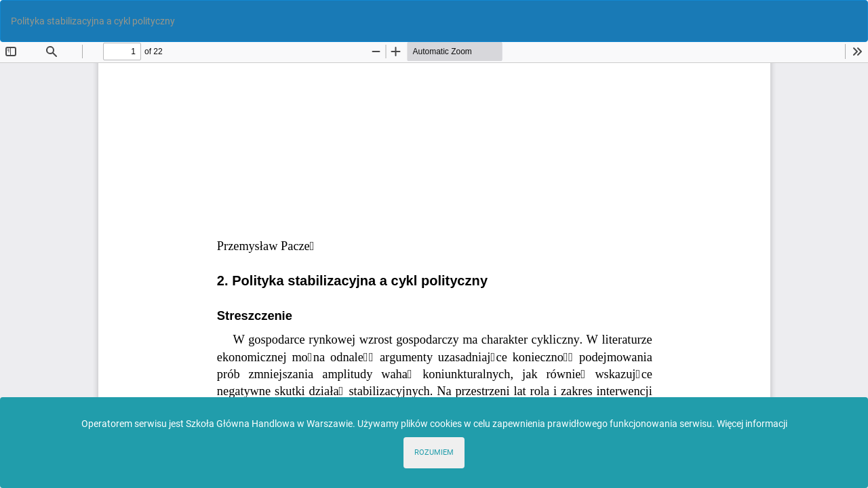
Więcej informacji (752, 424)
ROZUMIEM (434, 452)
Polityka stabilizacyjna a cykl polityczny (93, 21)
